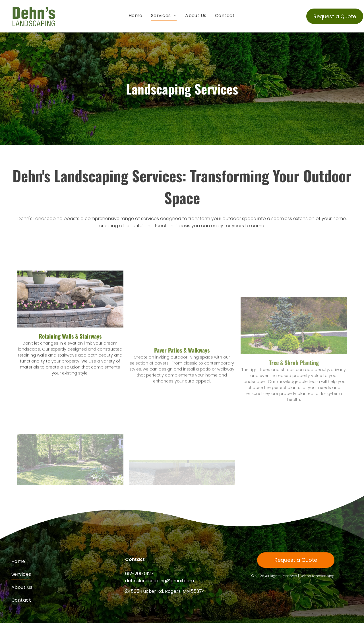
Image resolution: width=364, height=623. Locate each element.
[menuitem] (136, 16)
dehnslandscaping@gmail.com (160, 581)
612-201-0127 (139, 574)
